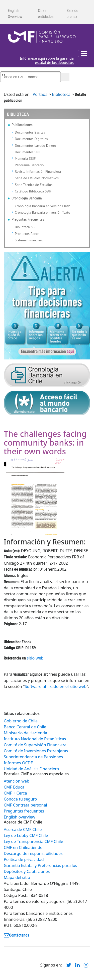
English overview (19, 817)
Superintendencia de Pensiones (33, 757)
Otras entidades (46, 14)
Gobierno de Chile (21, 721)
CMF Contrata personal (25, 805)
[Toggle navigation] (84, 53)
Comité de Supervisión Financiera (35, 745)
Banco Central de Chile (25, 727)
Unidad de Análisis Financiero (31, 769)
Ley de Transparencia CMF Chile (33, 841)
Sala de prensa (72, 14)
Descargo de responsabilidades (33, 853)
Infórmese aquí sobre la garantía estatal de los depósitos (47, 61)
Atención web (17, 781)
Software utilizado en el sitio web (56, 686)
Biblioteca (61, 94)
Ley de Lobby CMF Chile (26, 835)
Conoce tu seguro (20, 799)
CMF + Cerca (15, 793)
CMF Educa (14, 787)
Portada (40, 94)
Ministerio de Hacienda (25, 733)
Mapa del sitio (17, 877)
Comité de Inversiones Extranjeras (36, 751)
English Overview (15, 14)
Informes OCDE (18, 763)
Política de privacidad (24, 859)
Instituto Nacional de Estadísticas (35, 739)
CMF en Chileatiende (23, 847)
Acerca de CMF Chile (23, 829)
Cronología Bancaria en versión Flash (42, 206)
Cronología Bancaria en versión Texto (42, 212)
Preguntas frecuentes (24, 811)
